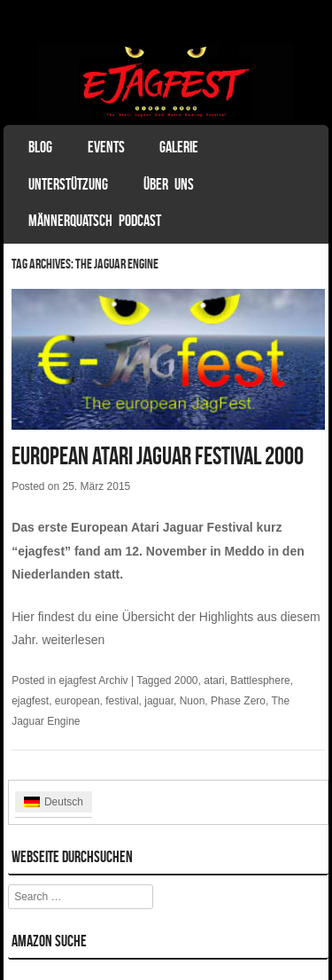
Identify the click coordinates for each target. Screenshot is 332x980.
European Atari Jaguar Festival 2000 (158, 456)
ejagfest (30, 701)
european (77, 701)
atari (214, 681)
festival (122, 701)
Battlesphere (260, 681)
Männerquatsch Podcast (95, 221)
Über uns (169, 184)
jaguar (159, 701)
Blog (40, 147)
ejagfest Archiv (94, 681)
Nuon (193, 701)
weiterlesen (73, 640)
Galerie (179, 147)
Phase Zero (238, 701)
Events (106, 147)
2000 (186, 681)
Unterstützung (68, 184)
